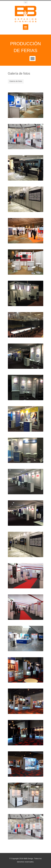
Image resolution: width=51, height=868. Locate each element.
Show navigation (26, 27)
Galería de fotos (16, 81)
